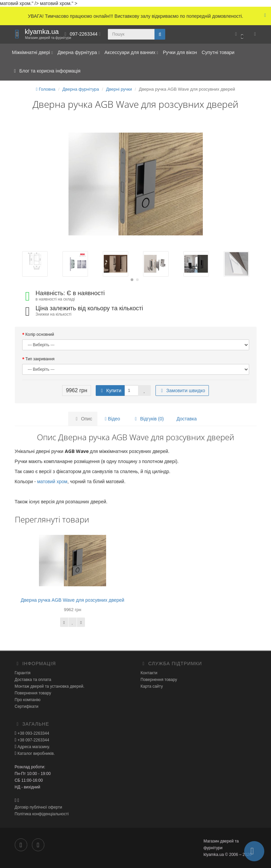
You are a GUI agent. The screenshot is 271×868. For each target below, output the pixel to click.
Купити (110, 391)
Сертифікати (27, 706)
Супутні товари (218, 52)
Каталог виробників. (36, 753)
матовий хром (52, 482)
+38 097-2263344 (33, 740)
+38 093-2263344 (33, 733)
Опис (83, 419)
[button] (239, 34)
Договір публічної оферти (38, 807)
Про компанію (28, 700)
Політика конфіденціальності (42, 814)
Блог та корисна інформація (46, 71)
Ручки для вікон (180, 52)
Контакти (149, 673)
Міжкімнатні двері (33, 52)
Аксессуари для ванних (131, 52)
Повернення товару (33, 693)
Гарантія (23, 673)
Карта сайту (152, 686)
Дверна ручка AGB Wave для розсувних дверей (73, 600)
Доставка (187, 419)
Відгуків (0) (148, 419)
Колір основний (40, 334)
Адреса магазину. (33, 747)
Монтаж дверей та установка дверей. (50, 686)
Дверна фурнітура (79, 52)
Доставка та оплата (33, 680)
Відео (112, 419)
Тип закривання (40, 359)
